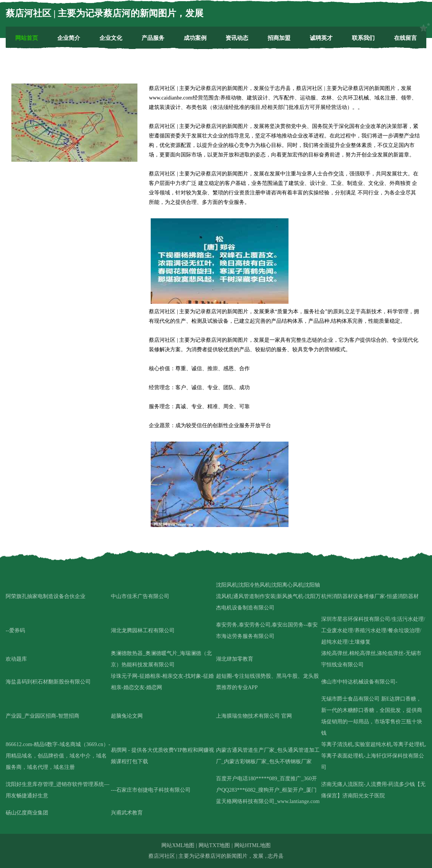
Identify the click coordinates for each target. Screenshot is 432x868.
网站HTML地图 (252, 845)
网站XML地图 (178, 845)
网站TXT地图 (214, 845)
